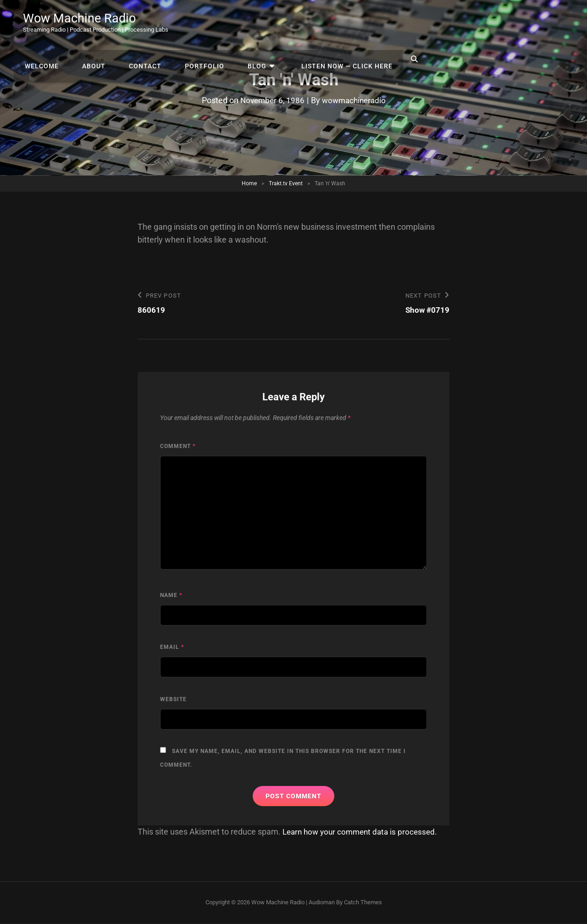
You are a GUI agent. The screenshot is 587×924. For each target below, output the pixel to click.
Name (171, 596)
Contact (307, 23)
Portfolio (363, 23)
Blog (412, 23)
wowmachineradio (355, 100)
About (258, 23)
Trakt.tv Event (286, 183)
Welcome (210, 23)
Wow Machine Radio (81, 19)
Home (249, 183)
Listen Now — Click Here (496, 23)
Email (172, 647)
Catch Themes (363, 903)
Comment (178, 447)
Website (173, 700)
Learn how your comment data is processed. (363, 832)
